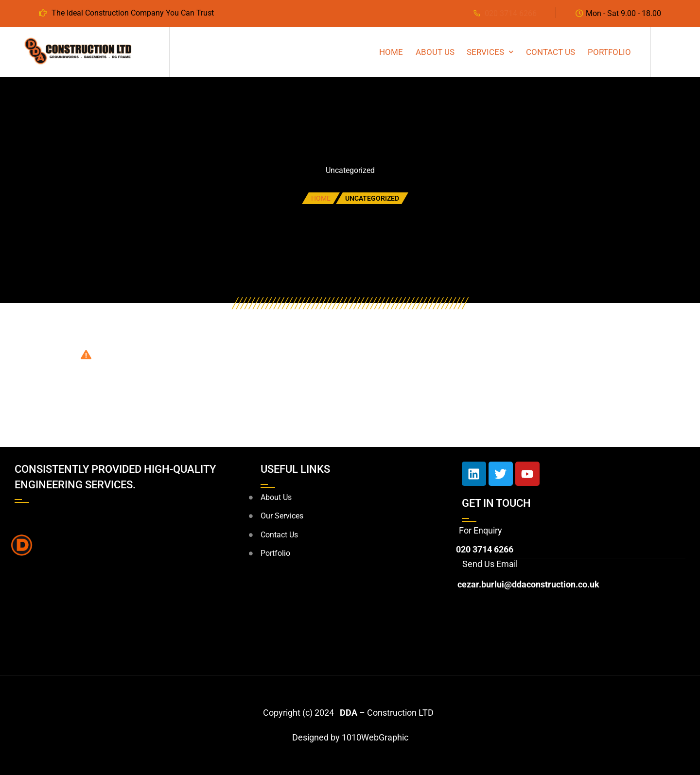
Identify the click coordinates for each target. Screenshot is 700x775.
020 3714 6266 (511, 13)
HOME (391, 52)
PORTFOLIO (609, 52)
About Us (435, 52)
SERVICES (485, 52)
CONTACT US (551, 52)
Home (321, 198)
